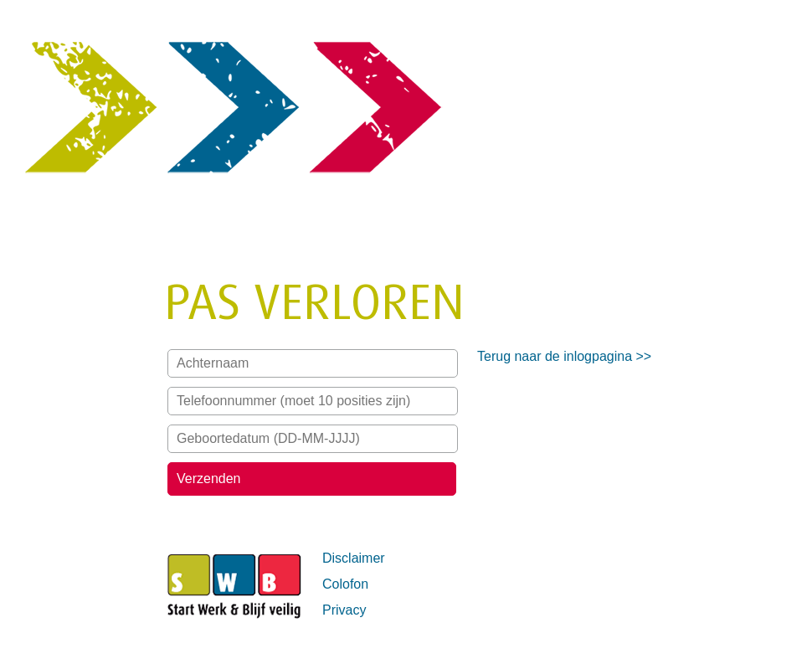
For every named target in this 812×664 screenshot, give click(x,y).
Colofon (345, 584)
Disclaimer (354, 558)
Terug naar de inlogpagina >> (564, 356)
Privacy (344, 610)
